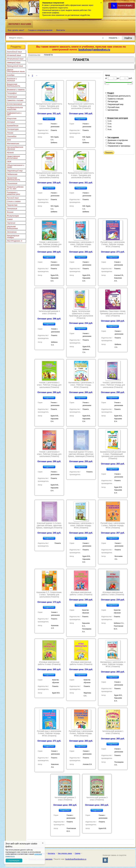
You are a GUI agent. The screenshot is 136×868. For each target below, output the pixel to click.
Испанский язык (14, 55)
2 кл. (109, 124)
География (12, 93)
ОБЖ (9, 162)
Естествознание (15, 104)
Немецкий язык (14, 62)
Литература (13, 129)
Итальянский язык (15, 59)
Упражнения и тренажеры (118, 146)
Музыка (10, 153)
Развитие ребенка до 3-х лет (15, 188)
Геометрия (12, 97)
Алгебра (11, 75)
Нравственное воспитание (13, 157)
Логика (10, 133)
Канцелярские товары (13, 236)
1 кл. (109, 121)
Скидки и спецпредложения (40, 30)
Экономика (12, 232)
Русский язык (13, 198)
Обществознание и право (16, 166)
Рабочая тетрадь (114, 143)
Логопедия (12, 136)
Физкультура (13, 216)
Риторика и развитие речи (13, 193)
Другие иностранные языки (16, 71)
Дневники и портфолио (117, 140)
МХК (9, 140)
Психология (12, 183)
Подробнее (49, 119)
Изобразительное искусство (15, 108)
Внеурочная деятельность (14, 85)
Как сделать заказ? (16, 30)
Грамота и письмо (15, 100)
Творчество (12, 205)
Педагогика (12, 174)
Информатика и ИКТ (14, 114)
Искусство (12, 118)
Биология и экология (12, 80)
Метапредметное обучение (15, 148)
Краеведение (13, 126)
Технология (12, 209)
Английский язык (14, 52)
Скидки (78, 853)
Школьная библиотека (12, 227)
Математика (13, 144)
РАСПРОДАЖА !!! (15, 241)
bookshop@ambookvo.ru (94, 49)
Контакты (61, 30)
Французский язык (15, 66)
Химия (10, 219)
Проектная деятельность (14, 179)
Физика (10, 212)
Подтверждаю (14, 860)
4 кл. (109, 129)
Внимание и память (16, 90)
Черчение (11, 223)
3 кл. (109, 127)
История (11, 122)
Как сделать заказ (65, 853)
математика (112, 110)
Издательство (34, 55)
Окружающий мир (15, 171)
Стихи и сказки (14, 201)
